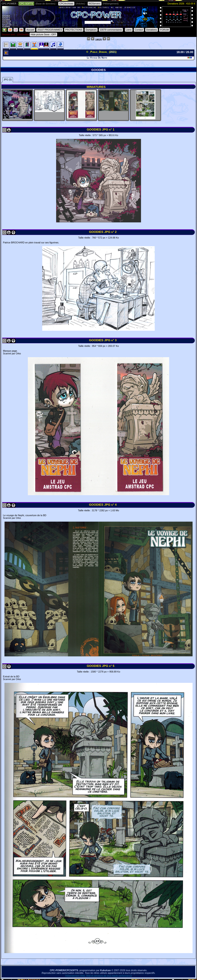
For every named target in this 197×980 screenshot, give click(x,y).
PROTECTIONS (74, 30)
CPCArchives (66, 4)
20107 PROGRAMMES (50, 30)
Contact (139, 30)
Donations (152, 30)
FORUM (164, 30)
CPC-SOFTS (26, 4)
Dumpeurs (91, 30)
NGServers (95, 4)
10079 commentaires (111, 30)
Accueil (30, 30)
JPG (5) (8, 80)
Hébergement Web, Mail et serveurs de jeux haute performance (99, 976)
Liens (129, 30)
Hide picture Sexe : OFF (43, 35)
